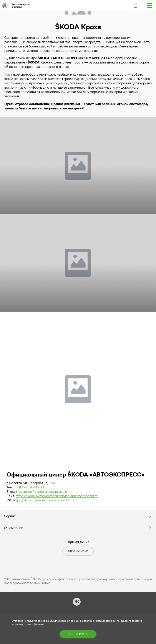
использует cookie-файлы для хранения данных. (52, 621)
